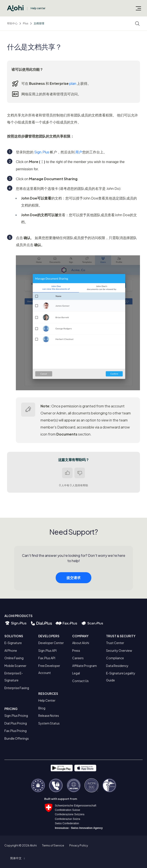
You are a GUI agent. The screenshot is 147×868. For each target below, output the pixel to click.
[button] (17, 858)
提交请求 (73, 580)
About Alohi (81, 643)
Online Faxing (14, 658)
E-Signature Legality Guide (121, 677)
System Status (49, 723)
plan (73, 83)
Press (76, 650)
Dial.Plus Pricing (16, 723)
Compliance (115, 658)
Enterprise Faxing (17, 688)
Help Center (47, 700)
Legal (76, 673)
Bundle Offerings (17, 738)
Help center (38, 8)
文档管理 (39, 23)
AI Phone (11, 650)
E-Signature (13, 643)
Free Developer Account (49, 669)
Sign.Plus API (47, 650)
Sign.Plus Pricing (16, 715)
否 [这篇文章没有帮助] (80, 473)
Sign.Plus (42, 152)
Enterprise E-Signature (14, 677)
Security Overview (119, 650)
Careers (78, 658)
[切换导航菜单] (138, 8)
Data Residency (117, 666)
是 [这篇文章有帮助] (67, 473)
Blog (42, 708)
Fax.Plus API (47, 658)
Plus (26, 23)
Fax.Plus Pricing (16, 731)
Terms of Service (53, 845)
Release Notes (49, 715)
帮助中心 (12, 23)
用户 (79, 152)
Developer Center (51, 643)
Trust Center (115, 643)
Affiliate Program (85, 666)
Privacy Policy (79, 845)
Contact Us (80, 681)
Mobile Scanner (15, 666)
